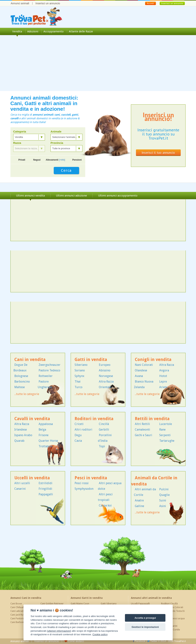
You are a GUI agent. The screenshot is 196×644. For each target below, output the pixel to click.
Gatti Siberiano (109, 604)
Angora (164, 370)
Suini (163, 500)
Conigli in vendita (153, 360)
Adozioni (33, 31)
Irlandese (21, 430)
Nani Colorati (144, 365)
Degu (78, 435)
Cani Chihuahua (19, 607)
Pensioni (77, 160)
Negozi (37, 160)
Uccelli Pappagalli (140, 604)
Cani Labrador (18, 611)
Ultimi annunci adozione (71, 196)
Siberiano (81, 365)
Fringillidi (45, 489)
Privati (22, 160)
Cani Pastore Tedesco (22, 618)
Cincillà (104, 424)
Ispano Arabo (23, 435)
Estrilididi (46, 483)
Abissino (105, 370)
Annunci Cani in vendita (26, 598)
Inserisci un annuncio (48, 3)
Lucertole (166, 424)
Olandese (141, 370)
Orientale (105, 387)
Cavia (78, 441)
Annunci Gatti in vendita (87, 598)
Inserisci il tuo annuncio (158, 152)
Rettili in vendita (152, 419)
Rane (162, 430)
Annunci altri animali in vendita (151, 598)
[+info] (62, 160)
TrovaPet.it (180, 641)
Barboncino (22, 382)
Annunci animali (20, 3)
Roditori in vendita (94, 419)
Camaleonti (142, 430)
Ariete (163, 387)
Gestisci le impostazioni (145, 627)
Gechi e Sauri (144, 435)
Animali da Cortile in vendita (154, 481)
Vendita (17, 31)
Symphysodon (84, 489)
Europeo (105, 365)
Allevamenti (55, 160)
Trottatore (46, 446)
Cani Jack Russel (19, 615)
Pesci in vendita (91, 478)
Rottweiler (46, 376)
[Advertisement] (98, 65)
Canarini (20, 489)
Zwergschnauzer (50, 365)
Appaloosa (46, 424)
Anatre (139, 500)
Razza (17, 143)
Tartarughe (167, 441)
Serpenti (165, 435)
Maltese (20, 387)
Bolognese (21, 376)
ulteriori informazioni (59, 631)
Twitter (152, 641)
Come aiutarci (74, 641)
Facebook (139, 641)
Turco (79, 387)
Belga (42, 430)
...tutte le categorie (27, 394)
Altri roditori (83, 430)
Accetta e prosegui (145, 618)
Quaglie (164, 495)
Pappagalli (46, 494)
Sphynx (79, 376)
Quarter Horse (48, 441)
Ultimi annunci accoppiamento (118, 196)
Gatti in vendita (91, 360)
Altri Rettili (142, 424)
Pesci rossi (82, 483)
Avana (139, 376)
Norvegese (106, 376)
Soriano (80, 370)
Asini (163, 506)
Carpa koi (105, 505)
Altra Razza (106, 382)
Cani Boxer (16, 604)
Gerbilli (104, 430)
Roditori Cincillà (169, 604)
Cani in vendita (30, 360)
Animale (56, 132)
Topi (102, 446)
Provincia (57, 143)
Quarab (19, 441)
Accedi (150, 3)
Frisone (44, 435)
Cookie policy (100, 634)
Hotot (163, 376)
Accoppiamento (54, 31)
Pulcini (164, 489)
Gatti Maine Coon (80, 604)
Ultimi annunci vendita (30, 196)
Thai (78, 382)
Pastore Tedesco (49, 370)
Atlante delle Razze (81, 31)
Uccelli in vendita (32, 478)
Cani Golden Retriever (52, 604)
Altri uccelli (22, 483)
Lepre (163, 382)
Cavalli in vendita (32, 419)
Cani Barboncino (19, 622)
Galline (139, 506)
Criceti (79, 424)
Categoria (20, 132)
